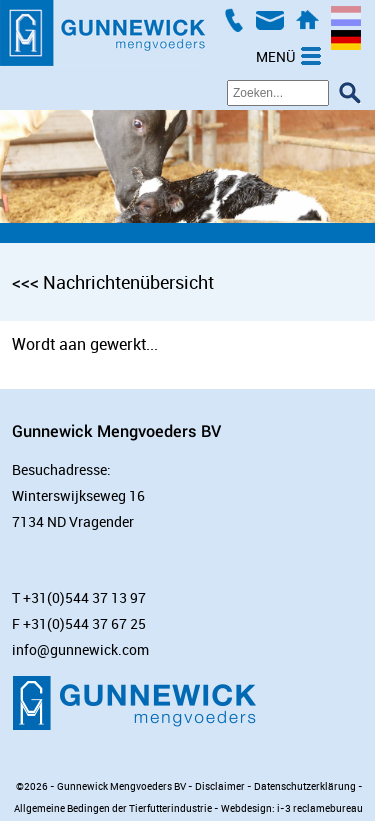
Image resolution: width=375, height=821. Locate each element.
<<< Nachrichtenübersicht (113, 282)
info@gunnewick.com (80, 649)
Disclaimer (220, 786)
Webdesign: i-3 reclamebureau (292, 808)
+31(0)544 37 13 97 (84, 597)
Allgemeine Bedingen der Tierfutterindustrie (113, 808)
